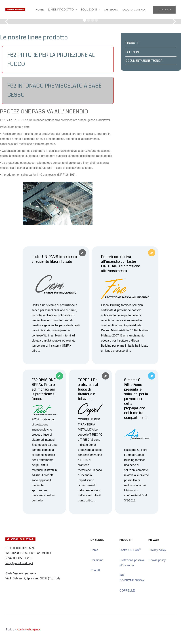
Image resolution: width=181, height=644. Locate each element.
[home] (15, 9)
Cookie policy (157, 560)
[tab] (58, 60)
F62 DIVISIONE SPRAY (132, 578)
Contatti (95, 570)
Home (94, 550)
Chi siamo (97, 560)
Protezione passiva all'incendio (132, 563)
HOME (40, 9)
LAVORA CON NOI (134, 9)
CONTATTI (164, 10)
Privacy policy (157, 550)
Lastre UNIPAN (130, 550)
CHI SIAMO (111, 9)
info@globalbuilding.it (19, 563)
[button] (62, 10)
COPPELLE (127, 591)
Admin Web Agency (29, 629)
